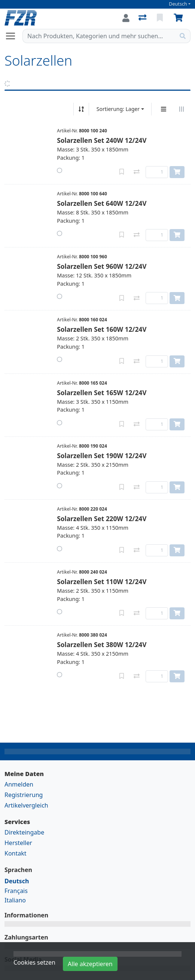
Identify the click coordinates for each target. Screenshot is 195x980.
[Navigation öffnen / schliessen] (13, 36)
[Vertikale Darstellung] (164, 109)
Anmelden (19, 784)
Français (16, 891)
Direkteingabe (24, 832)
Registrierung (24, 795)
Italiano (15, 900)
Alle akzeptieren (90, 964)
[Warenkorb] (180, 18)
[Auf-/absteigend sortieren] (81, 109)
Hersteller (18, 843)
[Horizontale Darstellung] (182, 109)
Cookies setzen (34, 962)
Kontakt (16, 853)
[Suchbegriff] (99, 36)
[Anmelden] (126, 18)
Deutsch (178, 4)
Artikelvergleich (26, 805)
